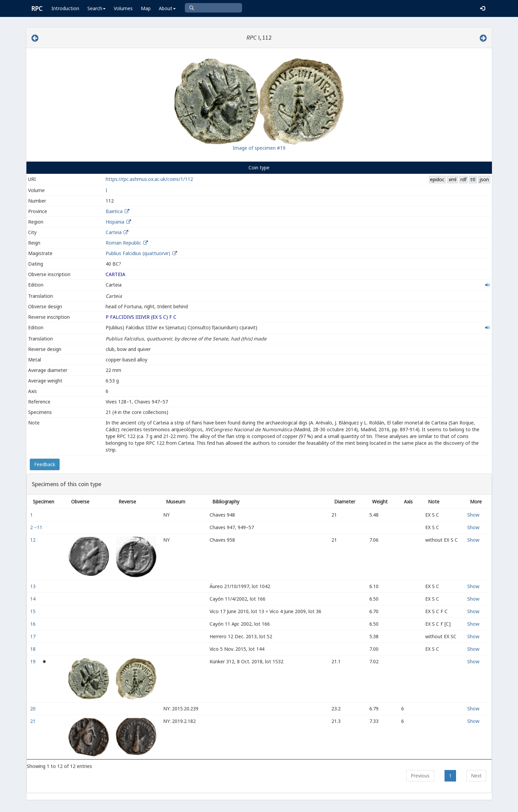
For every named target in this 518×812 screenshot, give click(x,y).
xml (452, 179)
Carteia (114, 232)
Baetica (114, 211)
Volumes (123, 8)
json (484, 179)
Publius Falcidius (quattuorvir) (139, 253)
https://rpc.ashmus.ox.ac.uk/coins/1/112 (149, 179)
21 (34, 721)
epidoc (437, 179)
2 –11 (37, 527)
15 (34, 611)
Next (476, 776)
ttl (473, 179)
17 (34, 636)
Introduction (65, 8)
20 (34, 709)
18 (34, 649)
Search (96, 8)
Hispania (115, 222)
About (167, 8)
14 (34, 599)
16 (34, 624)
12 (34, 540)
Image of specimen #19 (259, 148)
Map (146, 8)
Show (473, 515)
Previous (420, 776)
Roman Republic (123, 243)
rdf (463, 179)
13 (34, 586)
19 (34, 661)
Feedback (45, 464)
